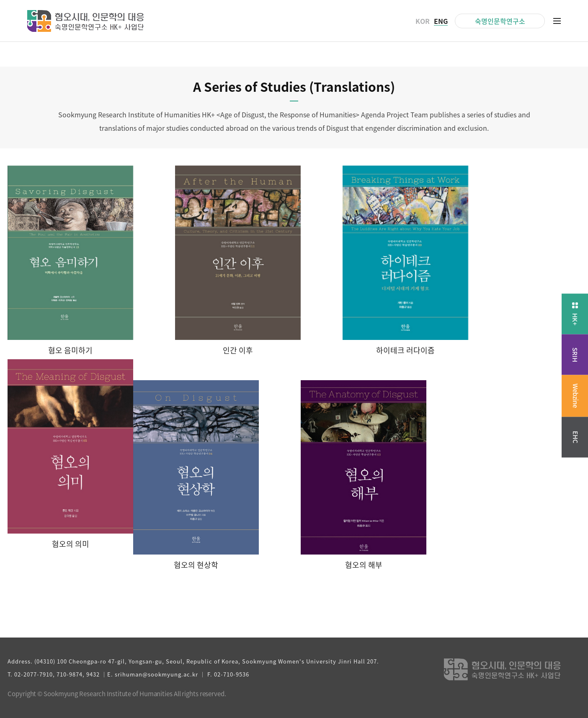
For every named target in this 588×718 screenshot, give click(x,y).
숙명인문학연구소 (500, 21)
